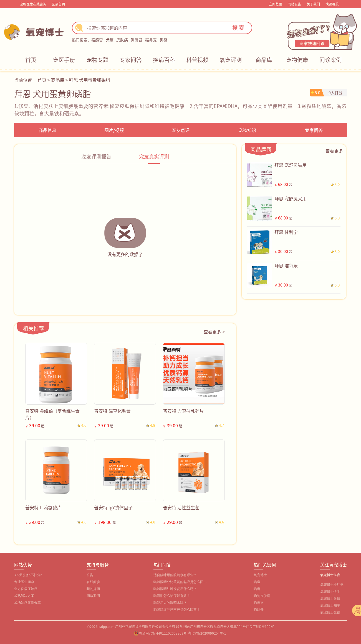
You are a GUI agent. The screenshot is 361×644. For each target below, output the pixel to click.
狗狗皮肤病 (262, 596)
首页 (31, 60)
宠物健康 (297, 60)
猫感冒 (97, 40)
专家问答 (131, 60)
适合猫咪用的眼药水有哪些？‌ (175, 575)
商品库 (264, 60)
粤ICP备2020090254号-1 (207, 633)
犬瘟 (110, 40)
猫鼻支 (151, 40)
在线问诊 (93, 582)
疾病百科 (164, 60)
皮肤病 (122, 40)
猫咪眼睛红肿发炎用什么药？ (175, 589)
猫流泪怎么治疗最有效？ (172, 596)
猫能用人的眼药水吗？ (170, 603)
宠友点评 (181, 130)
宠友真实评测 (154, 156)
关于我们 (313, 4)
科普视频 (197, 60)
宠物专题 (97, 60)
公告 (90, 575)
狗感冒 (137, 40)
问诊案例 (330, 60)
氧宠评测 (231, 60)
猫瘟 (257, 582)
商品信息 (47, 130)
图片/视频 (114, 130)
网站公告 (294, 4)
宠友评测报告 (96, 156)
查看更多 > (214, 332)
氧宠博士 (260, 575)
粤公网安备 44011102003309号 (163, 633)
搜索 (239, 28)
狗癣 (163, 40)
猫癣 (257, 589)
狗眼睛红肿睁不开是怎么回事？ (177, 610)
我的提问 (93, 589)
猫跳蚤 (259, 610)
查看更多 (334, 151)
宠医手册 (64, 60)
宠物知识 (247, 130)
